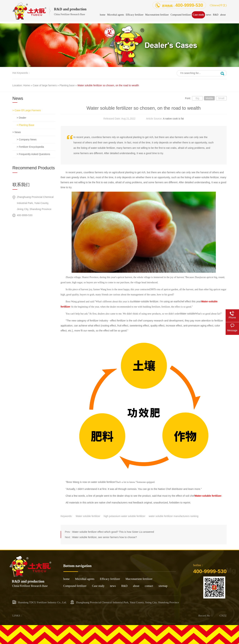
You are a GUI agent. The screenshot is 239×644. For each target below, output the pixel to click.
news (113, 586)
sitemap (163, 586)
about (136, 586)
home (67, 579)
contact (149, 586)
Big (197, 98)
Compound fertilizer (75, 586)
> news (17, 132)
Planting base (67, 85)
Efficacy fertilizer (110, 579)
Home (27, 85)
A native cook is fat (173, 119)
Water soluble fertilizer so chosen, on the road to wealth (108, 85)
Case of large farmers (45, 85)
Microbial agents (85, 579)
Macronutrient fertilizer (139, 579)
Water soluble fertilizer (88, 516)
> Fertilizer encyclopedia (30, 147)
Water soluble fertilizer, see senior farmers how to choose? (105, 537)
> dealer (22, 118)
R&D (124, 586)
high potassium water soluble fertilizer (124, 516)
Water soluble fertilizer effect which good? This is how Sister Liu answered (113, 532)
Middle (209, 98)
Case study (98, 586)
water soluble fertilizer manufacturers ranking (174, 516)
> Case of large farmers (27, 110)
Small (221, 98)
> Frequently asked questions (33, 154)
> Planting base (26, 125)
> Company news (27, 139)
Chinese (218, 5)
